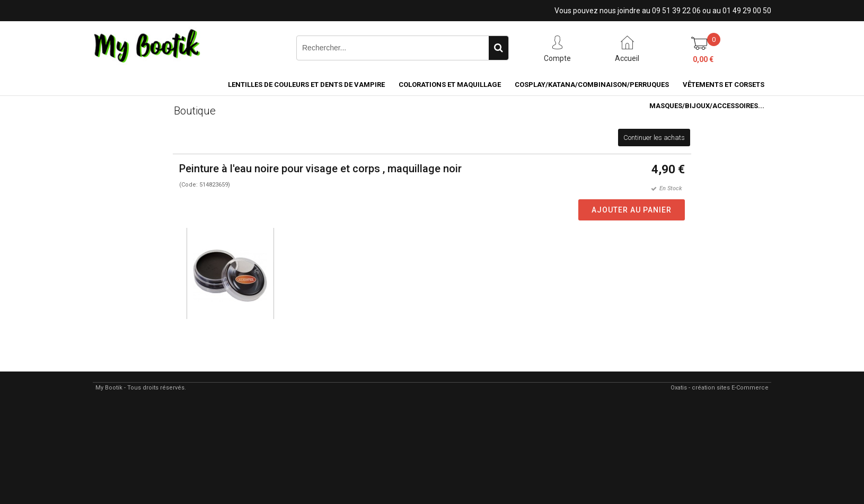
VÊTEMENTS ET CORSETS (724, 85)
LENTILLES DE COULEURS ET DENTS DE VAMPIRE (306, 85)
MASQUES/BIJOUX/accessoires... (707, 106)
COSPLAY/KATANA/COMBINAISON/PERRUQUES (592, 85)
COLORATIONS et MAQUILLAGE (450, 85)
